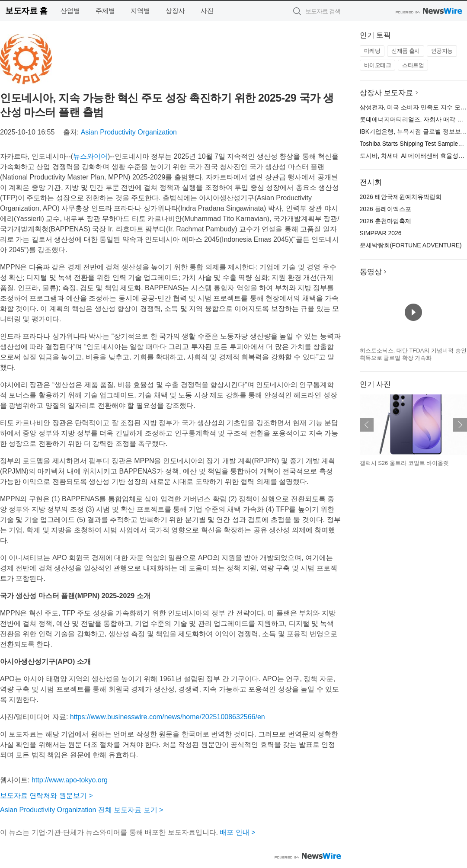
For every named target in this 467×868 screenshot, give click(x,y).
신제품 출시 (406, 51)
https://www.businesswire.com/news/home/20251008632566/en (168, 717)
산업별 (70, 11)
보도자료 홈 (26, 11)
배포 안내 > (237, 832)
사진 (207, 11)
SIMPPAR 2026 (381, 233)
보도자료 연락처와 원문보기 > (46, 796)
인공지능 (442, 51)
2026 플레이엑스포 (385, 209)
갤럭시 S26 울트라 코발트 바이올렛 (405, 463)
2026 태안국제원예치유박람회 (401, 197)
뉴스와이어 (90, 156)
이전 (367, 425)
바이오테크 (378, 65)
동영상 (371, 272)
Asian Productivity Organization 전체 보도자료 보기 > (82, 810)
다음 (460, 425)
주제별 (105, 11)
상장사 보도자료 (387, 93)
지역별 (140, 11)
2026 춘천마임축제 (385, 221)
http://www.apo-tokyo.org (70, 780)
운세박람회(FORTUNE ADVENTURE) (411, 245)
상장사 (175, 11)
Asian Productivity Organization (129, 132)
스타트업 (413, 65)
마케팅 (372, 51)
